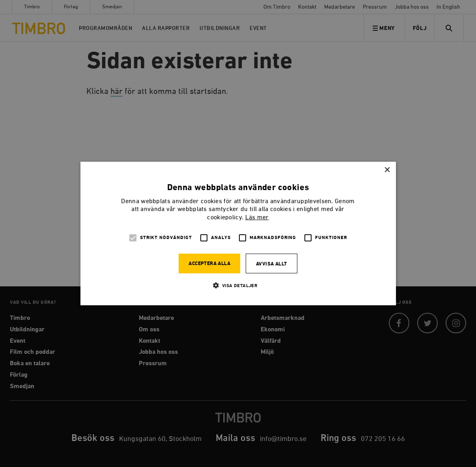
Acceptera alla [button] (209, 264)
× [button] (387, 170)
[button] (238, 285)
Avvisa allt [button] (271, 264)
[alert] (238, 233)
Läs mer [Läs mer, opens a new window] (257, 218)
